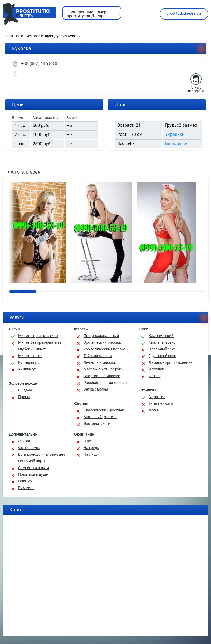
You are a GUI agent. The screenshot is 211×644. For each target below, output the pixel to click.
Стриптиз (157, 397)
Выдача (25, 390)
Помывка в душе (33, 474)
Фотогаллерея (24, 172)
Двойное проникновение (170, 362)
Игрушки (156, 369)
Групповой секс (162, 356)
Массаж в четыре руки (103, 369)
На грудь (91, 448)
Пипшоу (25, 481)
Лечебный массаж (100, 362)
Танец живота (161, 403)
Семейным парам (34, 468)
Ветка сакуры (96, 389)
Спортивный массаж (102, 376)
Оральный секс (162, 349)
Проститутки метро (20, 36)
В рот (88, 441)
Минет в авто (30, 356)
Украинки (175, 134)
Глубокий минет (32, 349)
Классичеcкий (161, 336)
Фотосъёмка (29, 448)
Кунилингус (28, 362)
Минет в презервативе (38, 336)
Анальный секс (162, 342)
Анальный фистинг (100, 417)
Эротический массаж (102, 342)
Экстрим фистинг (99, 424)
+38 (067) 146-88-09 (40, 64)
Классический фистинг (104, 410)
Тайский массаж (98, 356)
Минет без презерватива (40, 342)
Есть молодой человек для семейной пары (42, 458)
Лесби (154, 410)
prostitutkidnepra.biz (184, 13)
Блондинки (176, 143)
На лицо (91, 454)
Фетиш (155, 376)
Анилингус (27, 369)
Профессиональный (101, 336)
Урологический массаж (104, 349)
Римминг (26, 488)
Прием (24, 397)
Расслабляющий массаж (105, 383)
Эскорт (24, 441)
